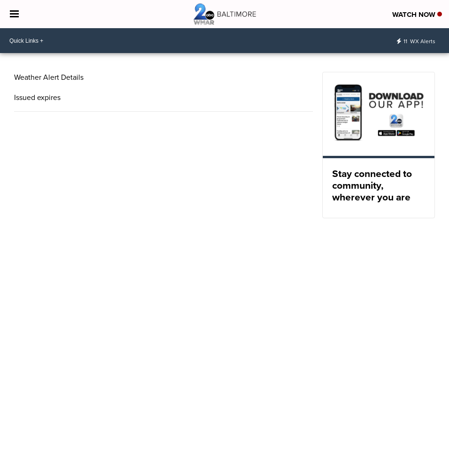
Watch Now (417, 15)
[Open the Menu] (14, 14)
